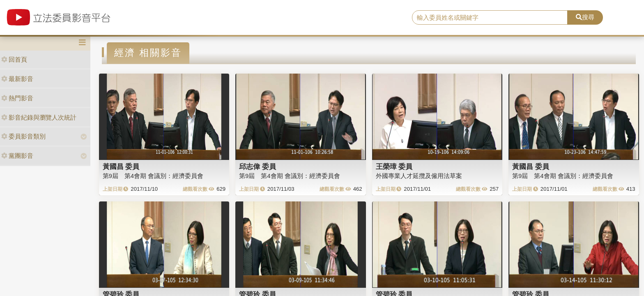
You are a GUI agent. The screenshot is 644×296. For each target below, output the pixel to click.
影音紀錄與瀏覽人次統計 (39, 117)
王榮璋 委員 (394, 166)
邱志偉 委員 (258, 166)
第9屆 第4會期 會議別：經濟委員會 (153, 176)
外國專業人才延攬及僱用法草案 (419, 176)
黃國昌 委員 (121, 166)
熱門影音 (17, 98)
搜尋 (585, 17)
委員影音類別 (23, 136)
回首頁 (14, 59)
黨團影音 (17, 156)
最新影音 (17, 79)
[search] (490, 18)
